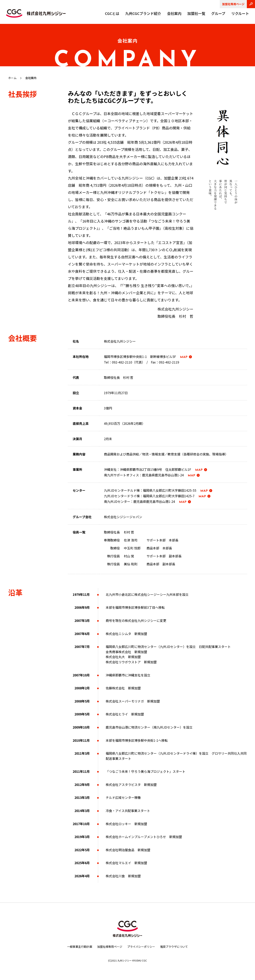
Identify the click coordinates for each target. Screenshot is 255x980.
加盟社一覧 (196, 13)
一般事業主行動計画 (80, 947)
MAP (184, 357)
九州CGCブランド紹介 (143, 13)
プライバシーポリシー (141, 947)
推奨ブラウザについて (174, 947)
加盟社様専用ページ (110, 947)
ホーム (12, 78)
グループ (218, 13)
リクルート (240, 13)
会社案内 (174, 13)
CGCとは (112, 13)
